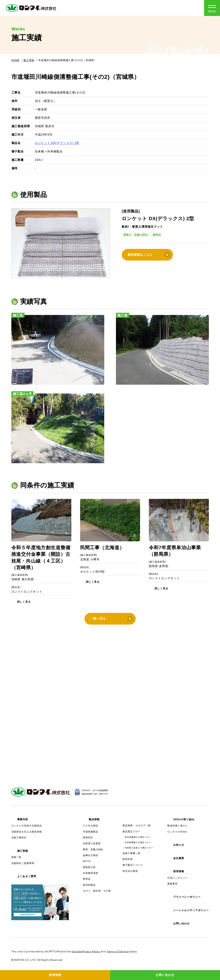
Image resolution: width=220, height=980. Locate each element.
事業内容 (23, 819)
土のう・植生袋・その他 (97, 891)
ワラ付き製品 (91, 826)
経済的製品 (89, 885)
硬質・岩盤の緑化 (93, 849)
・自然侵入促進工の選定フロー (138, 848)
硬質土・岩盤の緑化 (136, 235)
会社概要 (179, 858)
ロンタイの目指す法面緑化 (27, 826)
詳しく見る (24, 602)
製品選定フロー (131, 831)
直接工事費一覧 (131, 853)
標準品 (157, 235)
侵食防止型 (89, 867)
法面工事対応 (19, 838)
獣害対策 (128, 859)
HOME (16, 60)
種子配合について (133, 865)
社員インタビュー (178, 878)
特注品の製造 (130, 871)
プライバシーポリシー (187, 897)
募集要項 (172, 884)
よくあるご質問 (27, 876)
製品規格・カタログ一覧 (137, 825)
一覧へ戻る (112, 619)
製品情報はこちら (149, 255)
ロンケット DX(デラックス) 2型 (57, 143)
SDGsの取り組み (184, 819)
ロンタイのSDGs (177, 832)
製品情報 (94, 819)
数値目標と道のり (178, 826)
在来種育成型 (91, 873)
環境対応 (88, 838)
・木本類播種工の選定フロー (137, 842)
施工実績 (29, 60)
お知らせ (179, 845)
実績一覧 (16, 857)
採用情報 (179, 871)
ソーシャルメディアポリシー (191, 910)
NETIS (87, 861)
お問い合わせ (181, 923)
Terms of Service (118, 952)
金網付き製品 (91, 855)
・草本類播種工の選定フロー (137, 837)
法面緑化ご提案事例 (23, 863)
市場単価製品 (91, 832)
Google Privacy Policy (86, 952)
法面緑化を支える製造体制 (27, 832)
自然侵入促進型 (92, 843)
